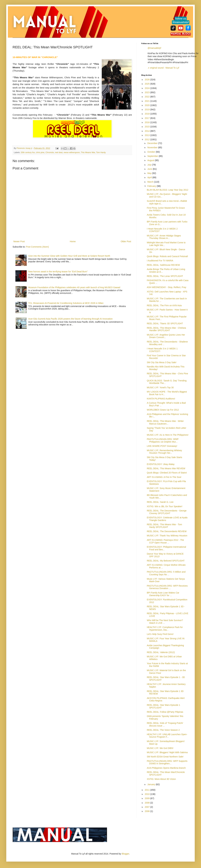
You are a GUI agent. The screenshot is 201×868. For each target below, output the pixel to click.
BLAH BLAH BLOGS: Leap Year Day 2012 (168, 190)
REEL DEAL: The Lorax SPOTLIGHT (165, 276)
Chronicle (50, 152)
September (153, 156)
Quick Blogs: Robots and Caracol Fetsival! (167, 256)
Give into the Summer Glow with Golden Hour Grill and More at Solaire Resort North (69, 256)
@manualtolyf (154, 48)
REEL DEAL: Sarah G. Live (160, 502)
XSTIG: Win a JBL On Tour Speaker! (165, 506)
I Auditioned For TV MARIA (160, 261)
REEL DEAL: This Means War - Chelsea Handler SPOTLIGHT (166, 329)
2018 (148, 114)
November (153, 147)
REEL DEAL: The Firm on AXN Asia (164, 305)
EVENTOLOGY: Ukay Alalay (161, 464)
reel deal (59, 152)
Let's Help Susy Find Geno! (160, 634)
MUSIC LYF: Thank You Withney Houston (167, 536)
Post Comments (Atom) (37, 247)
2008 (148, 803)
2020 (148, 105)
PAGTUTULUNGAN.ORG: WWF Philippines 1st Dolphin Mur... (163, 440)
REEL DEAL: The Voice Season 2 (163, 730)
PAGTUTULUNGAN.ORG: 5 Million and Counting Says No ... (166, 573)
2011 (148, 790)
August (151, 160)
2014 (148, 131)
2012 (148, 139)
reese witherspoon (72, 152)
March (151, 182)
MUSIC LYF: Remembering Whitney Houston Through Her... (164, 452)
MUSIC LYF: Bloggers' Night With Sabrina (167, 752)
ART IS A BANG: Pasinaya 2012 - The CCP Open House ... (165, 541)
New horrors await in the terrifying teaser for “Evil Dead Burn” (58, 272)
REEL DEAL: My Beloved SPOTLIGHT (166, 561)
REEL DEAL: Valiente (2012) (161, 652)
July (150, 165)
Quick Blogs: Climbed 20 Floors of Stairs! (167, 473)
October (152, 152)
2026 (148, 80)
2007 (148, 807)
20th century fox (28, 152)
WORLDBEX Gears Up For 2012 (163, 410)
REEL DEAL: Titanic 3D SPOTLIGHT (165, 323)
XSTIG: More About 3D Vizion (161, 779)
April (150, 177)
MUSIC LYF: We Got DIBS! (160, 748)
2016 (148, 122)
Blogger (125, 854)
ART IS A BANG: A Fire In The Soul (164, 477)
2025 (148, 84)
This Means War (88, 152)
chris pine (40, 152)
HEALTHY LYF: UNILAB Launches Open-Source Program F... (167, 736)
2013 (148, 135)
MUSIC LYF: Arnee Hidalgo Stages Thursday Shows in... (164, 237)
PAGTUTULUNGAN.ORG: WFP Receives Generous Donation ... (167, 587)
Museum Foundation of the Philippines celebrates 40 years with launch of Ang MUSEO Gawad (74, 287)
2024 (148, 88)
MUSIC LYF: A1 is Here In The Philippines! (168, 435)
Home (73, 241)
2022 (148, 97)
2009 (148, 798)
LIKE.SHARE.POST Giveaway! (162, 446)
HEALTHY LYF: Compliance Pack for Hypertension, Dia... (165, 629)
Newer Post (19, 241)
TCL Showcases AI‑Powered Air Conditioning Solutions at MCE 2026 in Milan (66, 303)
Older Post (126, 241)
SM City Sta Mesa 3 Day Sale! (162, 362)
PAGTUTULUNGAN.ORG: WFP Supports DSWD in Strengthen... (167, 762)
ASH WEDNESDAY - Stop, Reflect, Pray (167, 287)
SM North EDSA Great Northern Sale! (165, 757)
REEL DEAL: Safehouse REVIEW (163, 265)
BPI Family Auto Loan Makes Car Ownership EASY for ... (163, 594)
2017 (148, 118)
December (153, 143)
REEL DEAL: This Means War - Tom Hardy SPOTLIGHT (164, 526)
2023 (148, 92)
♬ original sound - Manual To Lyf (163, 68)
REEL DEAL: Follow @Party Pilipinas (165, 712)
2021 (148, 101)
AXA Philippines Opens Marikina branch (166, 768)
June (150, 169)
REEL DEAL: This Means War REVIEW (166, 468)
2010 (148, 794)
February (152, 186)
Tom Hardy (101, 152)
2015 (148, 127)
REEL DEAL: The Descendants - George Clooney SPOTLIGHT (167, 512)
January (152, 784)
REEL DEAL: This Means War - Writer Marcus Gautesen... (165, 422)
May (150, 173)
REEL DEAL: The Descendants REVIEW (167, 531)
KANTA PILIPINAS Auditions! (161, 399)
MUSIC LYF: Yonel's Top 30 (160, 387)
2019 (148, 110)
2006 (148, 811)
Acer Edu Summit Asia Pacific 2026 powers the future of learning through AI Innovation (70, 319)
